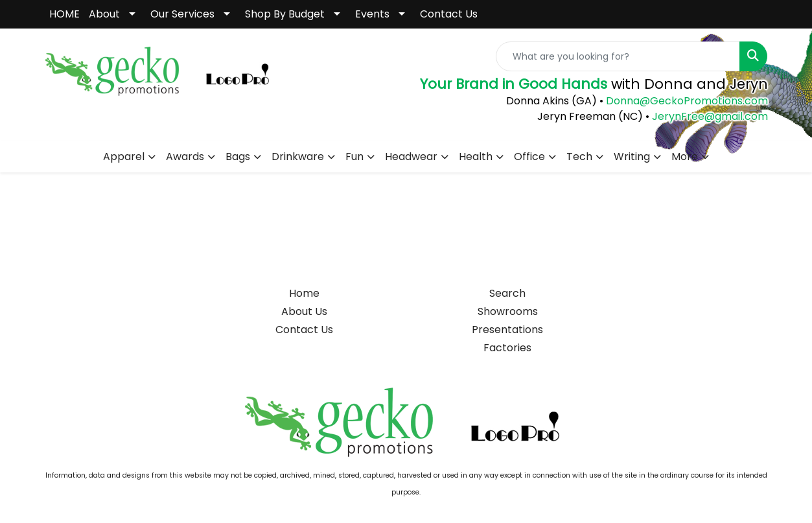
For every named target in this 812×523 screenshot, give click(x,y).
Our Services (182, 14)
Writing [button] (632, 157)
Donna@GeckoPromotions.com (686, 101)
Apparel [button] (124, 157)
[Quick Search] (618, 56)
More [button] (685, 157)
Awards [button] (185, 157)
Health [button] (476, 157)
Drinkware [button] (298, 157)
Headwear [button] (411, 157)
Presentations (507, 330)
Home (304, 293)
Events (372, 14)
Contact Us (449, 14)
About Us (304, 311)
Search (507, 293)
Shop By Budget (285, 14)
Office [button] (529, 157)
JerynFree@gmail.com (710, 116)
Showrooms (508, 311)
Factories (507, 348)
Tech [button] (579, 157)
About (104, 14)
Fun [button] (354, 157)
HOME (64, 14)
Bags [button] (238, 157)
